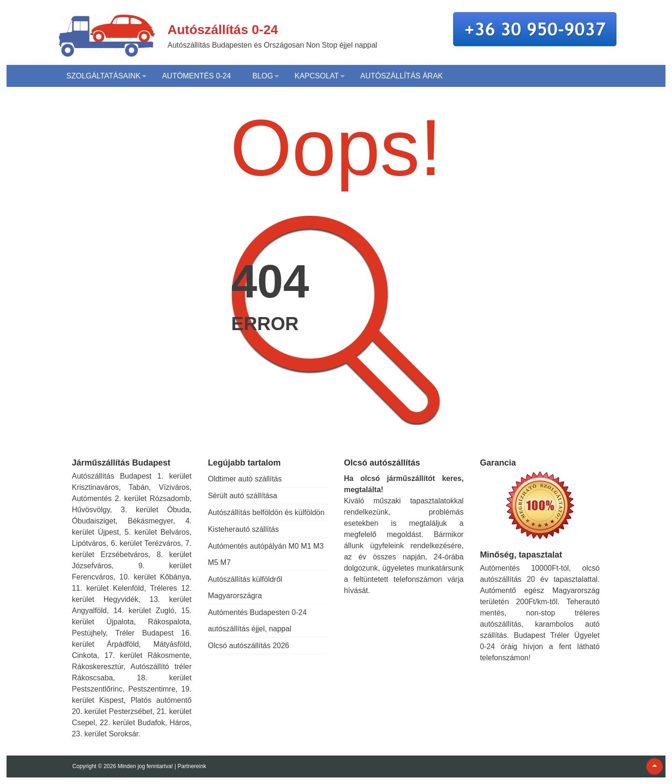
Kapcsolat (317, 76)
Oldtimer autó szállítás (245, 479)
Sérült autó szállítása (242, 496)
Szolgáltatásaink (103, 76)
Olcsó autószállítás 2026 (248, 646)
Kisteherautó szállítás (243, 529)
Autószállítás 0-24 (223, 30)
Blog (263, 76)
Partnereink (192, 766)
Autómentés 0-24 (196, 76)
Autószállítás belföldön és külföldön (266, 512)
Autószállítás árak (402, 76)
